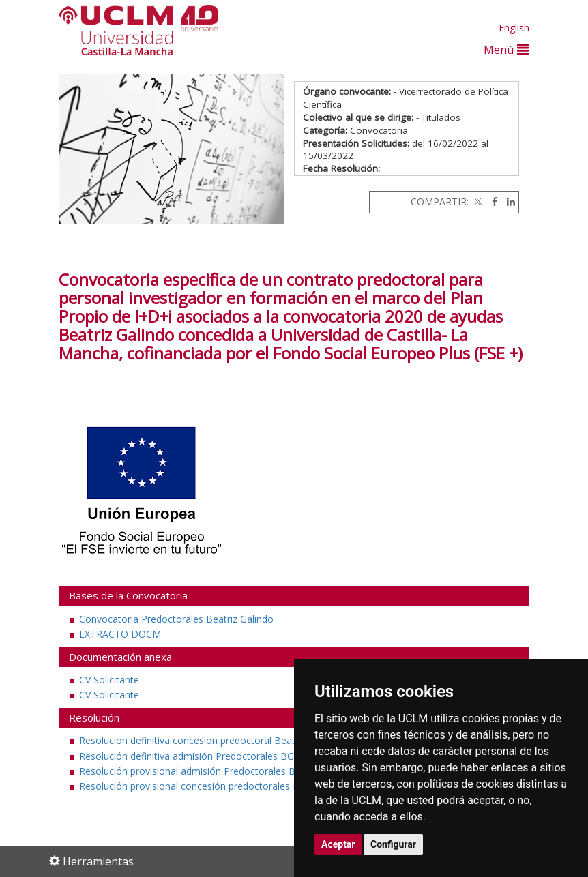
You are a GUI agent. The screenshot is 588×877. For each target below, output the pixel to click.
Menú (506, 49)
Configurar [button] (393, 844)
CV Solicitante (109, 680)
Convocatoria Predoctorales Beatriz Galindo (176, 619)
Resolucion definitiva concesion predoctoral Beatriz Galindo (210, 740)
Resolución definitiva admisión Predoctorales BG (187, 756)
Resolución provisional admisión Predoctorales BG (191, 771)
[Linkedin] (508, 202)
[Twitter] (477, 202)
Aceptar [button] (338, 844)
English (514, 28)
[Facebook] (491, 202)
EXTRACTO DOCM (120, 634)
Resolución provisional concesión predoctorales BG (193, 786)
